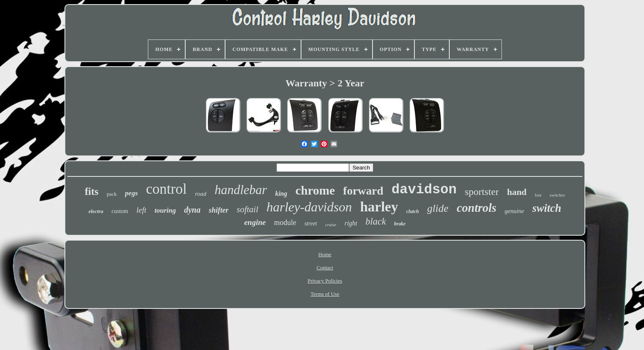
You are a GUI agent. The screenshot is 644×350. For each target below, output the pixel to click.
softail (247, 209)
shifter (218, 210)
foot (538, 195)
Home (325, 254)
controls (477, 208)
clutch (413, 211)
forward (363, 191)
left (141, 210)
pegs (131, 193)
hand (517, 192)
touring (165, 210)
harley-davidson (309, 207)
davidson (424, 190)
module (285, 223)
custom (120, 211)
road (201, 194)
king (281, 194)
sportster (482, 192)
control (167, 189)
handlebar (240, 190)
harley (379, 207)
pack (112, 194)
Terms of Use (325, 294)
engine (255, 222)
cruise (331, 225)
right (351, 223)
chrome (315, 190)
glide (438, 208)
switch (547, 208)
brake (400, 224)
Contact (325, 268)
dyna (192, 210)
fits (91, 191)
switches (557, 195)
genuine (514, 211)
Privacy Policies (325, 281)
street (311, 224)
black (376, 221)
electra (96, 211)
